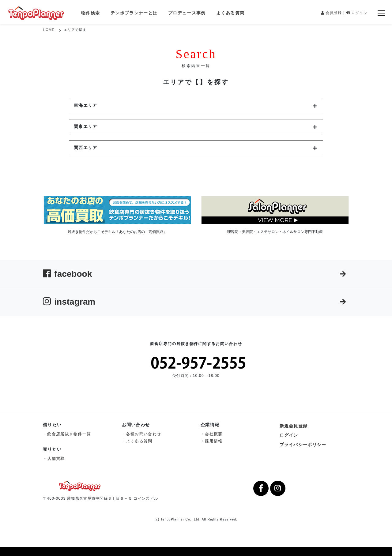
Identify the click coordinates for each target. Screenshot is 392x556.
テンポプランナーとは (134, 13)
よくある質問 (230, 13)
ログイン (357, 13)
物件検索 (90, 13)
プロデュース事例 (187, 13)
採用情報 (214, 441)
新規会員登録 (294, 426)
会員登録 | (333, 13)
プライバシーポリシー (303, 445)
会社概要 (214, 434)
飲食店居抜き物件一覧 (69, 434)
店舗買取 (56, 458)
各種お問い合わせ (144, 434)
